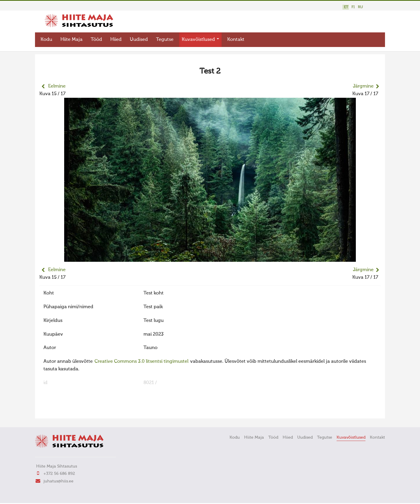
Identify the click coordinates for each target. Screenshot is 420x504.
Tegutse (165, 40)
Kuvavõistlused (200, 40)
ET (346, 7)
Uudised (139, 40)
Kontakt (236, 40)
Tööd (96, 40)
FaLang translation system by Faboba (60, 410)
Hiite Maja (71, 40)
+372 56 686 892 (59, 474)
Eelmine (57, 86)
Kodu (46, 40)
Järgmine (363, 86)
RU (360, 7)
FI (353, 7)
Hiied (116, 40)
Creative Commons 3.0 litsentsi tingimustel (141, 362)
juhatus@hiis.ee (58, 481)
